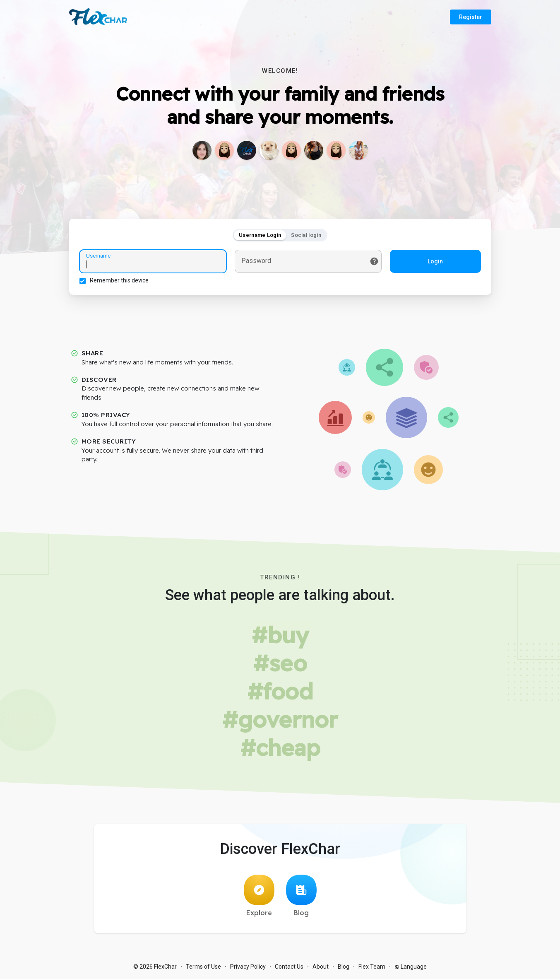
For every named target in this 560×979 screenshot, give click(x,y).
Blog (301, 896)
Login (435, 261)
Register (471, 17)
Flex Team (372, 967)
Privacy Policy (248, 967)
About (321, 967)
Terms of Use (203, 967)
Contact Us (289, 967)
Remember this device (119, 280)
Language (411, 967)
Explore (259, 896)
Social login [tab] (306, 235)
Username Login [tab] (260, 235)
